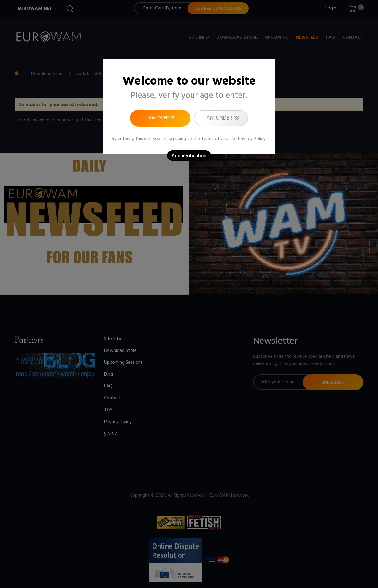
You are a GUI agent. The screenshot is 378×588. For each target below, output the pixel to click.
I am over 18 (160, 118)
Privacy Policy (252, 139)
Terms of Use (215, 139)
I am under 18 (221, 118)
